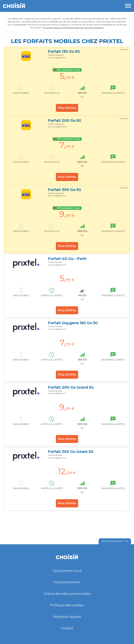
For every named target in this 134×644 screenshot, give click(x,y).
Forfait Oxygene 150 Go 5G (73, 323)
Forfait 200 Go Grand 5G (71, 387)
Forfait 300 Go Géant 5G (71, 452)
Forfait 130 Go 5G (64, 52)
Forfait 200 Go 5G (65, 121)
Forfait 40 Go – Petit (67, 259)
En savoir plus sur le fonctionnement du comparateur (73, 27)
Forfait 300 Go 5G (65, 190)
